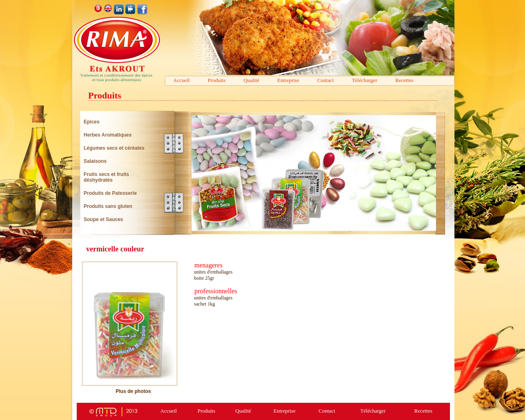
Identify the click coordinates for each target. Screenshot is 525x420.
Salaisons (95, 161)
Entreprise (288, 80)
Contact (325, 80)
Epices (92, 122)
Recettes (404, 80)
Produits (216, 80)
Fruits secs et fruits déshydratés (106, 177)
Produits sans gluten (108, 206)
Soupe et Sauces (103, 219)
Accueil (181, 80)
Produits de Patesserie (110, 193)
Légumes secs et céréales (114, 148)
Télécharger (365, 80)
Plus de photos (133, 391)
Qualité (251, 80)
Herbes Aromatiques (108, 135)
